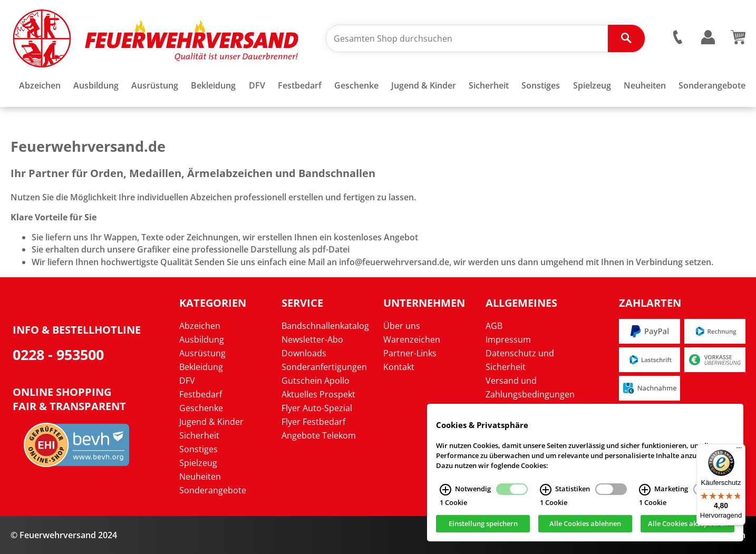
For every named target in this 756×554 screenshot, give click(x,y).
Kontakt (399, 367)
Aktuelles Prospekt (318, 394)
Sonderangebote (213, 490)
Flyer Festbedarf (313, 422)
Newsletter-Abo (312, 339)
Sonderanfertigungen (324, 367)
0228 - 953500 (58, 354)
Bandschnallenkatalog (325, 326)
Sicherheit (199, 435)
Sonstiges (198, 449)
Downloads (304, 353)
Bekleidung (201, 367)
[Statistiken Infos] (546, 494)
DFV (187, 381)
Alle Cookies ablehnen (585, 528)
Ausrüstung (202, 353)
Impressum (508, 339)
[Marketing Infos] (645, 494)
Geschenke (201, 408)
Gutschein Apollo (316, 381)
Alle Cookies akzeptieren (688, 528)
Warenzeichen (412, 339)
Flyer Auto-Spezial (317, 408)
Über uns (402, 326)
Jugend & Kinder (211, 422)
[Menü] (739, 450)
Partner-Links (410, 353)
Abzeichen (200, 326)
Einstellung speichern (483, 528)
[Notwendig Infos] (445, 494)
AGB (494, 326)
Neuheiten (200, 477)
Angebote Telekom (319, 435)
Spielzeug (198, 463)
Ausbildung (202, 339)
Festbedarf (201, 394)
